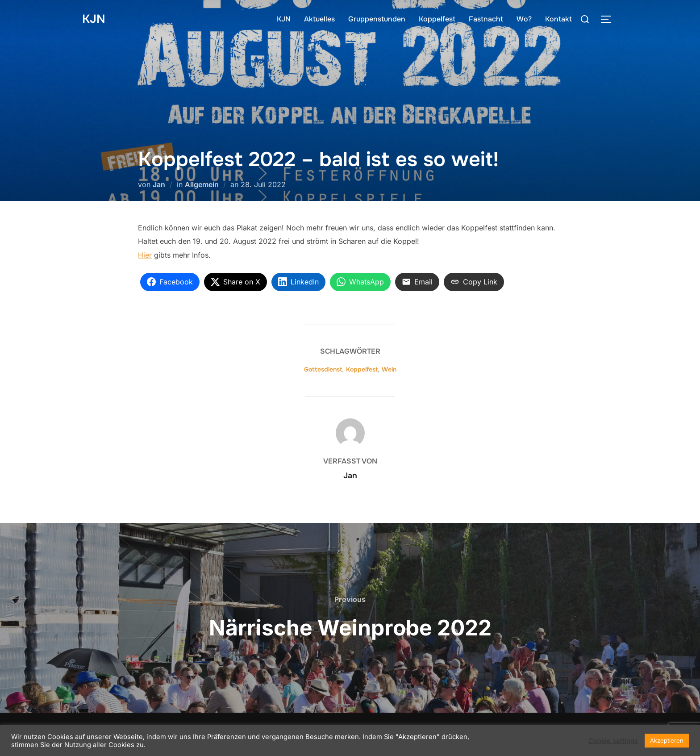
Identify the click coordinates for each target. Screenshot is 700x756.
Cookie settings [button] (613, 741)
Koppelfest (437, 19)
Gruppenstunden (377, 19)
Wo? (524, 19)
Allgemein (202, 184)
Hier (145, 255)
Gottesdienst (323, 369)
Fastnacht (486, 19)
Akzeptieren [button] (667, 740)
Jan (159, 184)
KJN (94, 19)
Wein (389, 369)
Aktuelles (319, 19)
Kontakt (558, 19)
